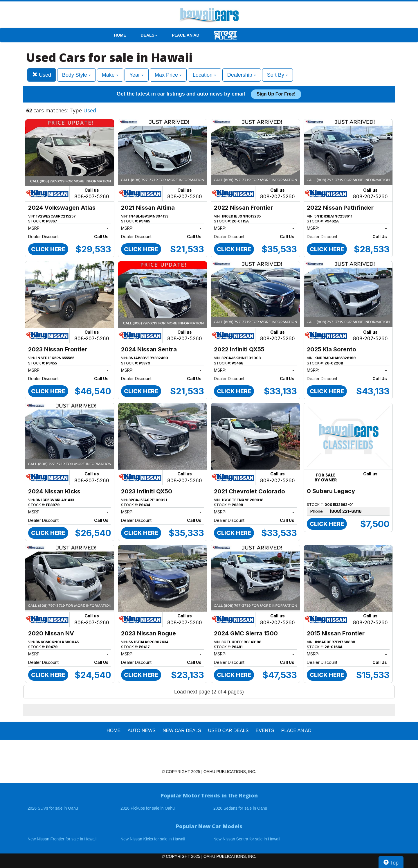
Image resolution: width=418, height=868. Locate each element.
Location (205, 75)
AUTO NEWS (142, 730)
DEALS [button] (149, 35)
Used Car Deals (228, 730)
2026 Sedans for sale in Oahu (240, 808)
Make (110, 75)
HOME (120, 35)
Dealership (242, 75)
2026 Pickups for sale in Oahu (148, 808)
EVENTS (265, 730)
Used (42, 75)
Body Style (76, 75)
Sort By (278, 75)
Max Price (168, 75)
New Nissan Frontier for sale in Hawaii (62, 839)
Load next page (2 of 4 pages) (209, 692)
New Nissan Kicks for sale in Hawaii (153, 839)
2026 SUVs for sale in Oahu (53, 808)
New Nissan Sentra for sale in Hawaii (247, 839)
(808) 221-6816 (346, 511)
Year (137, 75)
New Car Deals (182, 730)
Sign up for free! (276, 94)
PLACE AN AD (186, 35)
